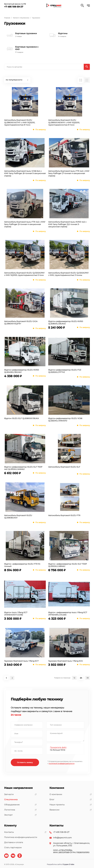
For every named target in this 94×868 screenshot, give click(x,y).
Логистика (19, 810)
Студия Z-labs (68, 864)
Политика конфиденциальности (21, 837)
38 (88, 678)
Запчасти (19, 794)
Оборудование (19, 805)
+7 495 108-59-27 (61, 832)
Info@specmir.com (62, 838)
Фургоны (63, 33)
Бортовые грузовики (26, 33)
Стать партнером (13, 848)
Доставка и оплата (14, 842)
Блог (70, 800)
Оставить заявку (25, 762)
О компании (70, 794)
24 (81, 678)
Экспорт (19, 815)
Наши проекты (70, 805)
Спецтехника (11, 800)
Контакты (24, 832)
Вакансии (70, 810)
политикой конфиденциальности (62, 763)
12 (74, 678)
